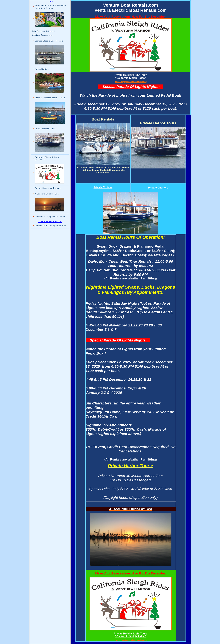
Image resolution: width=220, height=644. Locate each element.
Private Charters (158, 188)
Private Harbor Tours (45, 129)
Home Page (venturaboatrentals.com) (131, 82)
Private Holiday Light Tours (131, 75)
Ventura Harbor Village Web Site (51, 226)
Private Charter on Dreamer (49, 188)
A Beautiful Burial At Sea (47, 194)
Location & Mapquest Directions (50, 217)
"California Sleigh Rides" (131, 78)
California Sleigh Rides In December (47, 158)
